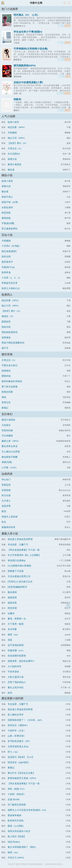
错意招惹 (6, 213)
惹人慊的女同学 (16, 715)
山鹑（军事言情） (17, 736)
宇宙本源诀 (13, 672)
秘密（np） (13, 635)
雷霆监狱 (6, 485)
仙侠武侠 (7, 474)
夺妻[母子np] (8, 267)
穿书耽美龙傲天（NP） (19, 741)
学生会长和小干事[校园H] (28, 32)
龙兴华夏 (12, 629)
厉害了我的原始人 (17, 682)
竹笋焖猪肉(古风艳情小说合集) (31, 49)
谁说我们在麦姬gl (17, 560)
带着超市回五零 (10, 283)
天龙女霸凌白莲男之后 (19, 576)
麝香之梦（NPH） (11, 441)
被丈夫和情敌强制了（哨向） (22, 847)
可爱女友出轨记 (10, 365)
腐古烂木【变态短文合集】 (21, 773)
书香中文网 (36, 3)
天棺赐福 (12, 133)
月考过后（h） (15, 148)
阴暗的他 (6, 376)
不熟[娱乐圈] (8, 223)
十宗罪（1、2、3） (11, 278)
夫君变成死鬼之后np (18, 746)
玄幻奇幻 (7, 414)
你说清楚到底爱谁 (17, 656)
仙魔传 (11, 613)
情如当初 (6, 327)
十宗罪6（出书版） (11, 246)
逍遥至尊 (6, 506)
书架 (3, 3)
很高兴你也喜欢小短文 (19, 831)
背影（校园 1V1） (17, 789)
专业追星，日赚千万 (18, 545)
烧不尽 (5, 348)
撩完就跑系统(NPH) (25, 65)
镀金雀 (11, 170)
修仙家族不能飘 (10, 457)
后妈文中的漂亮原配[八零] (28, 82)
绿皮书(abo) (14, 842)
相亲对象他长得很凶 (12, 381)
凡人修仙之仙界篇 (11, 452)
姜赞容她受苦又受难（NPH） (23, 778)
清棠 (10, 640)
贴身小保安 (13, 122)
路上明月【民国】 (17, 836)
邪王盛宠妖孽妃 (10, 229)
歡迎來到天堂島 (16, 821)
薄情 (4, 397)
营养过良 (6, 402)
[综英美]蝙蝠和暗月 (17, 587)
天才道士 (6, 501)
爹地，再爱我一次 (17, 619)
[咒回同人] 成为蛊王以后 (20, 582)
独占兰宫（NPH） (17, 138)
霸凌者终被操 (14, 815)
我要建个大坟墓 (16, 571)
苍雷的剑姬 (7, 430)
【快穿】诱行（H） (18, 143)
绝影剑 (17, 99)
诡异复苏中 (7, 262)
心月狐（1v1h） (10, 467)
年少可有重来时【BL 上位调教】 (24, 555)
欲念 (4, 522)
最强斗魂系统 (14, 164)
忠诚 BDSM (14, 799)
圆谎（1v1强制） (16, 826)
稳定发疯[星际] (9, 251)
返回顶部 (68, 605)
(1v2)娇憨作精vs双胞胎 (19, 566)
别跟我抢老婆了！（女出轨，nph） (26, 720)
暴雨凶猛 (6, 218)
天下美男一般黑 (16, 624)
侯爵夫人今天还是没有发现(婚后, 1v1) (27, 810)
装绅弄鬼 (6, 272)
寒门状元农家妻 (10, 387)
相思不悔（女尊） (11, 202)
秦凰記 (5, 408)
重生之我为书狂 (16, 687)
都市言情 (7, 354)
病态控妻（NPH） (17, 127)
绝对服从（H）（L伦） (27, 15)
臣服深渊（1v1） (16, 650)
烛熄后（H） (8, 316)
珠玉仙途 (6, 495)
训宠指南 (6, 490)
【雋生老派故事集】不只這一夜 (24, 550)
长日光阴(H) (14, 154)
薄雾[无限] (7, 462)
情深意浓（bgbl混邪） (19, 762)
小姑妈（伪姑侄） (17, 794)
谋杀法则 (6, 256)
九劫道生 (6, 425)
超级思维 (12, 597)
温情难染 (6, 337)
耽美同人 (7, 295)
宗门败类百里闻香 (17, 805)
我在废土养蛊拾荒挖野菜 (20, 539)
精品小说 (7, 175)
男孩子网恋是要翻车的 (13, 343)
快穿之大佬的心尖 (11, 288)
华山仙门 (6, 479)
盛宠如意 (6, 322)
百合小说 (7, 235)
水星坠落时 (7, 207)
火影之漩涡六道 (16, 677)
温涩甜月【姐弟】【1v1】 (21, 757)
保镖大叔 (12, 159)
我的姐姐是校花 (10, 332)
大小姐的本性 (14, 666)
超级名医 (12, 603)
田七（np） (13, 752)
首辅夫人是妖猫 (10, 517)
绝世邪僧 (12, 608)
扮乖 (10, 693)
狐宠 (4, 511)
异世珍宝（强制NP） (18, 725)
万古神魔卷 (7, 436)
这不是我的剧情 (16, 645)
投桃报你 (6, 371)
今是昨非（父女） (17, 731)
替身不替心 (7, 197)
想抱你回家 (7, 392)
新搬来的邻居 (8, 527)
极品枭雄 (12, 592)
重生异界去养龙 (10, 446)
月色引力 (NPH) (16, 858)
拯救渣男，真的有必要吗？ (21, 661)
